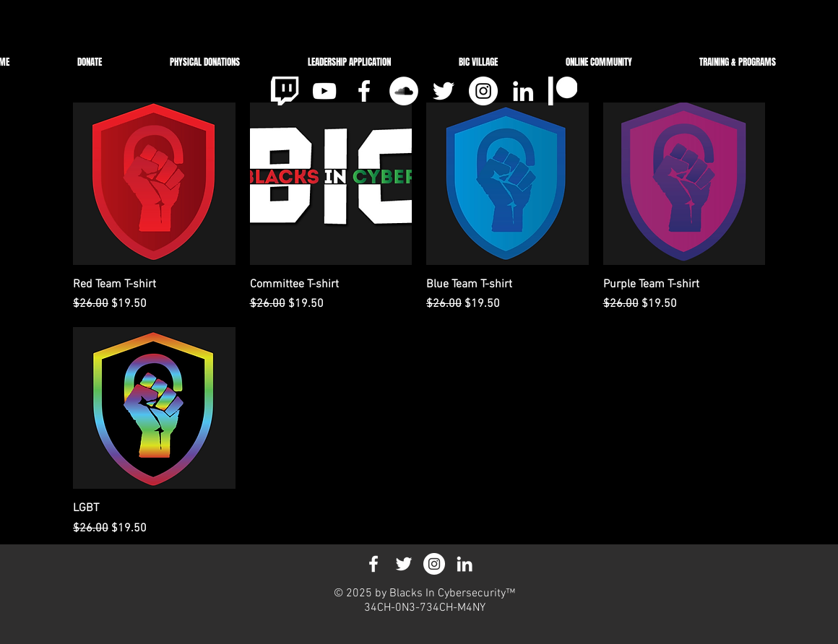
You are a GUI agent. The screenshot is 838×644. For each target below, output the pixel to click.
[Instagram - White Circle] (483, 91)
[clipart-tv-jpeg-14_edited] (285, 91)
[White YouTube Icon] (324, 91)
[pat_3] (563, 91)
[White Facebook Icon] (364, 91)
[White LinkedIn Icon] (523, 91)
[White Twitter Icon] (444, 91)
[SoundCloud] (404, 91)
